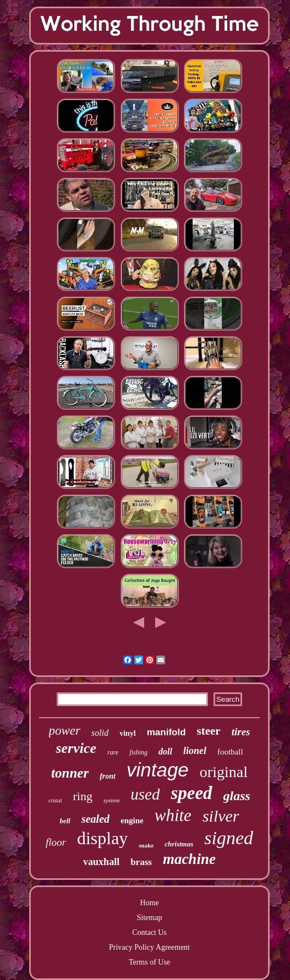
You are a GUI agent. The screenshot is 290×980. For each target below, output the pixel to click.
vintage (158, 770)
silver (221, 816)
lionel (195, 751)
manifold (166, 732)
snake (146, 845)
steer (209, 731)
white (173, 815)
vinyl (128, 733)
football (230, 752)
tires (241, 732)
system (111, 800)
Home (149, 903)
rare (113, 752)
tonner (70, 773)
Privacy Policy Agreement (149, 947)
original (224, 772)
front (108, 776)
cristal (55, 800)
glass (237, 796)
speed (191, 793)
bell (65, 821)
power (65, 731)
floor (56, 842)
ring (82, 796)
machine (189, 859)
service (76, 748)
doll (165, 751)
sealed (95, 819)
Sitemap (150, 918)
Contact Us (149, 932)
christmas (179, 844)
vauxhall (101, 862)
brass (141, 862)
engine (132, 821)
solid (100, 733)
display (102, 838)
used (145, 794)
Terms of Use (149, 962)
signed (229, 838)
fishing (138, 752)
